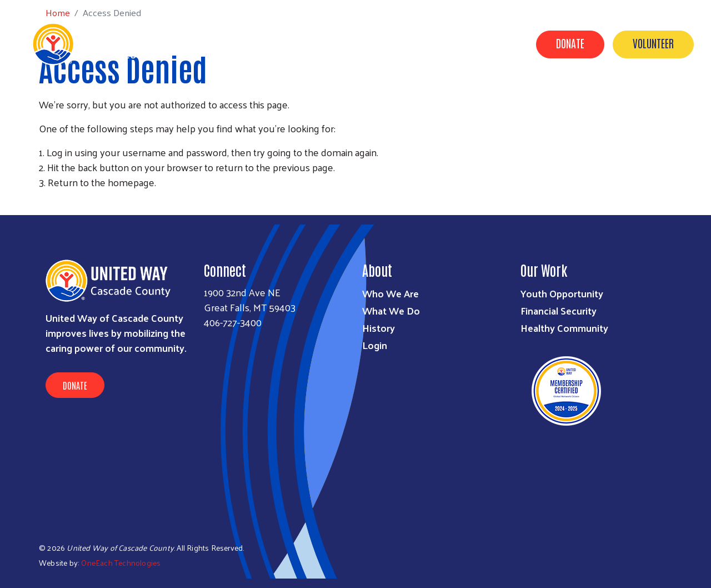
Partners (375, 96)
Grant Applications (651, 96)
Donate (570, 43)
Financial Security (559, 310)
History (379, 328)
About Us (257, 96)
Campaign (435, 96)
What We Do (391, 310)
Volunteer (653, 43)
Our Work (316, 96)
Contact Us (567, 96)
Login (375, 345)
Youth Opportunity (562, 293)
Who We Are (390, 293)
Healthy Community (564, 328)
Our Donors (500, 96)
